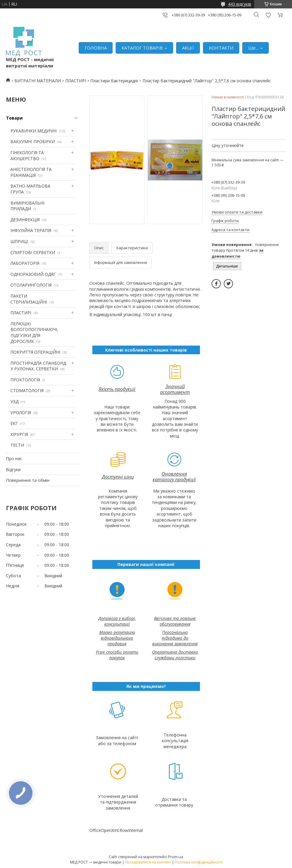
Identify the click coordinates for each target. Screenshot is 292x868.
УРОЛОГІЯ (21, 413)
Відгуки (13, 469)
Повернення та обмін (28, 480)
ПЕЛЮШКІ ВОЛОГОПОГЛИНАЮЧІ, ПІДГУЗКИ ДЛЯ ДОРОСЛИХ (34, 332)
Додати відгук (268, 15)
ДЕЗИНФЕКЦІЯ (25, 220)
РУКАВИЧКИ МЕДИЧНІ (34, 131)
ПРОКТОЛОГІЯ (25, 380)
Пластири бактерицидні (114, 81)
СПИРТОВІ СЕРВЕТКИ (33, 252)
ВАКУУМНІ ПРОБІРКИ (33, 141)
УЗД (14, 401)
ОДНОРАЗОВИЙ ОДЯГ (33, 274)
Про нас (14, 458)
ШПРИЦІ (19, 241)
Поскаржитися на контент (148, 862)
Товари (14, 118)
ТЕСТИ (17, 445)
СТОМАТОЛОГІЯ (27, 390)
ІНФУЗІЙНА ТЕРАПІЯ (31, 230)
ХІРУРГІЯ (19, 434)
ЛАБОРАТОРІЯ (25, 263)
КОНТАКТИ (221, 48)
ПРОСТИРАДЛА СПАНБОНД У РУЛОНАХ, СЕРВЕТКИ (38, 366)
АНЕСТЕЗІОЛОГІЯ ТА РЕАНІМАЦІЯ (31, 172)
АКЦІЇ (188, 48)
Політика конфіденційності (199, 862)
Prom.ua (176, 857)
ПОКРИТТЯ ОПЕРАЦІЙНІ (35, 352)
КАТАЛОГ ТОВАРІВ (142, 48)
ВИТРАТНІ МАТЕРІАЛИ (38, 81)
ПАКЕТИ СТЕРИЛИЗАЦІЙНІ (29, 299)
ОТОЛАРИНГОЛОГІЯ (31, 285)
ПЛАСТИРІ (76, 81)
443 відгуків (240, 4)
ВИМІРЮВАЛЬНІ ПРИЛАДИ (27, 206)
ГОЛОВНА (96, 48)
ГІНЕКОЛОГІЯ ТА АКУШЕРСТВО (27, 156)
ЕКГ (14, 423)
